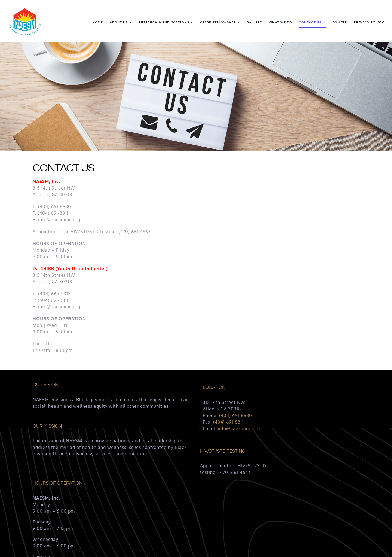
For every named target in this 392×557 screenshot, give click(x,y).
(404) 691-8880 (236, 415)
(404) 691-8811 (228, 422)
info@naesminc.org (239, 428)
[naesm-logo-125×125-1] (25, 8)
